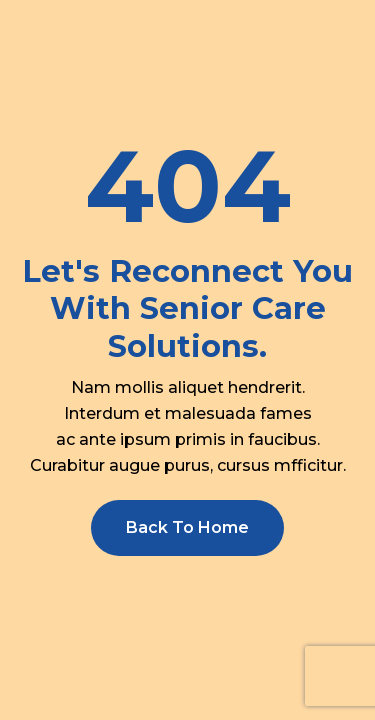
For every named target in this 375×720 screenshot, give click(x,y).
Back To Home (187, 527)
